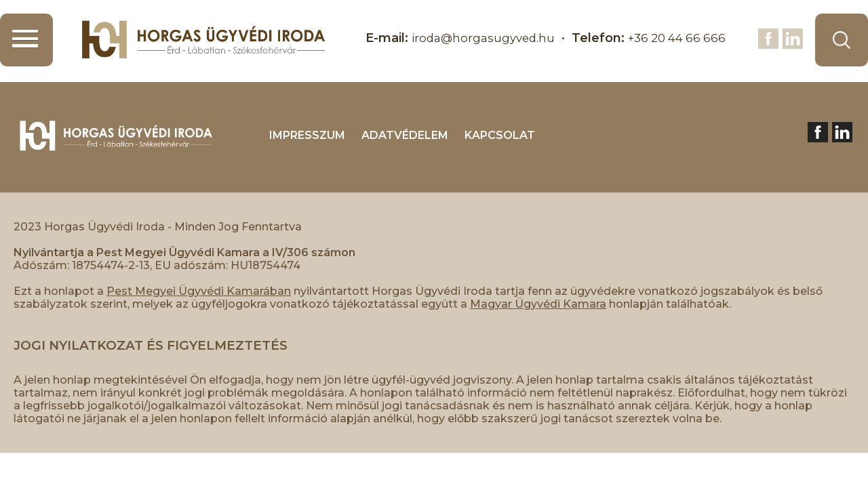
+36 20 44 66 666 (673, 38)
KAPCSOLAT (500, 135)
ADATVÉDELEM (405, 135)
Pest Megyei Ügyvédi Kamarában (199, 291)
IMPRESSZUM (307, 135)
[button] (26, 40)
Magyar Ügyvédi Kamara (538, 304)
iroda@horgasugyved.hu (472, 38)
